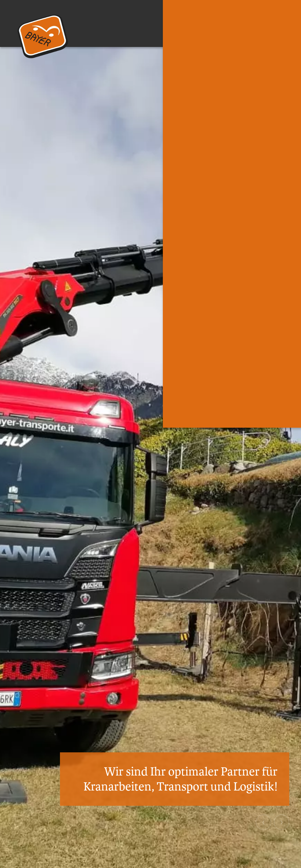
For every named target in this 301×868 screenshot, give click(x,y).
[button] (263, 822)
